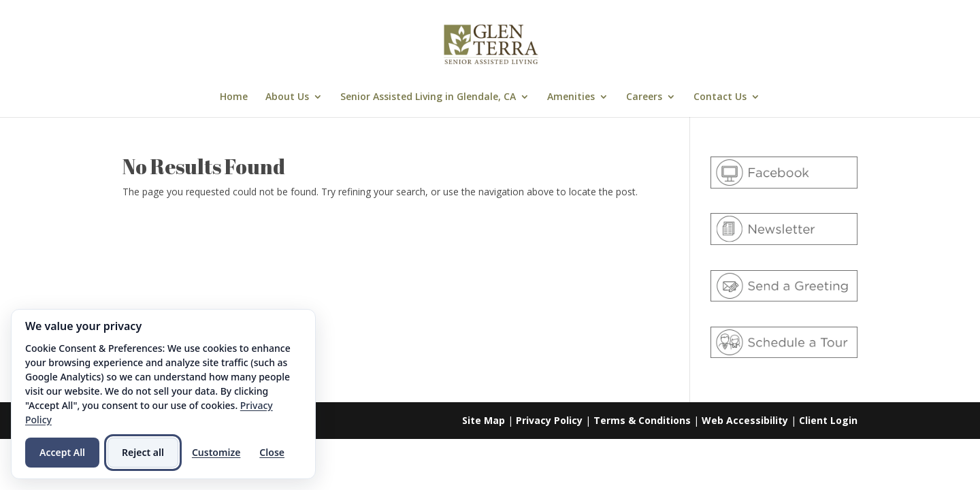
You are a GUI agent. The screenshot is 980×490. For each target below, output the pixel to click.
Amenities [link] (571, 97)
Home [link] (234, 97)
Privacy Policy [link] (549, 420)
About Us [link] (287, 97)
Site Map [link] (484, 420)
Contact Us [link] (720, 97)
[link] (491, 43)
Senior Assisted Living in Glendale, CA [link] (428, 97)
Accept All (62, 452)
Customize (216, 452)
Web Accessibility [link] (745, 420)
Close (272, 452)
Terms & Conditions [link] (642, 420)
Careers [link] (644, 97)
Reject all (143, 452)
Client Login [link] (828, 420)
